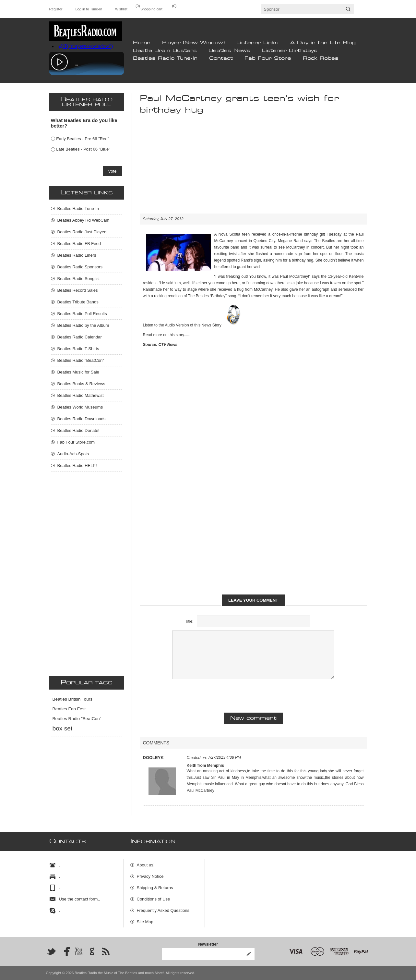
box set (63, 728)
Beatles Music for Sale (78, 372)
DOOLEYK (153, 758)
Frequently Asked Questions (163, 910)
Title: (189, 621)
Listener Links (257, 43)
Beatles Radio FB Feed (79, 244)
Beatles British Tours (73, 699)
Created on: (197, 758)
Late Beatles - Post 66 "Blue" (83, 149)
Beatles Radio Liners (77, 255)
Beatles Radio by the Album (83, 325)
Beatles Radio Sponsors (80, 267)
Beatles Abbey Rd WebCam (83, 220)
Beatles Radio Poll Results (82, 314)
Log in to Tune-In (89, 9)
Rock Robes (321, 58)
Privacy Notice (150, 876)
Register (56, 9)
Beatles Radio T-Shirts (78, 349)
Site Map (145, 922)
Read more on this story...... (167, 335)
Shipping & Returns (155, 888)
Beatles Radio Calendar (80, 337)
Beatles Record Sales (78, 290)
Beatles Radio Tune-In (165, 58)
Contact (221, 58)
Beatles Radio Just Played (82, 232)
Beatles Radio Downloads (82, 419)
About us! (146, 865)
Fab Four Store (268, 58)
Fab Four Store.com (76, 442)
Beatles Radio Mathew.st (81, 395)
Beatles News (229, 51)
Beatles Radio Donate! (78, 430)
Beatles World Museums (80, 407)
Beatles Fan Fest (69, 709)
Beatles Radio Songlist (79, 279)
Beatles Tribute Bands (78, 302)
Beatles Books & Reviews (81, 384)
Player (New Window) (193, 43)
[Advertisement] (253, 168)
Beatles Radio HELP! (77, 465)
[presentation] (253, 695)
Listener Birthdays (290, 51)
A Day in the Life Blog (323, 43)
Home (142, 43)
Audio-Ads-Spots (73, 454)
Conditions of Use (154, 899)
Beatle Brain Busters (165, 51)
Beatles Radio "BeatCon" (81, 360)
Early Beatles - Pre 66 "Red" (83, 139)
